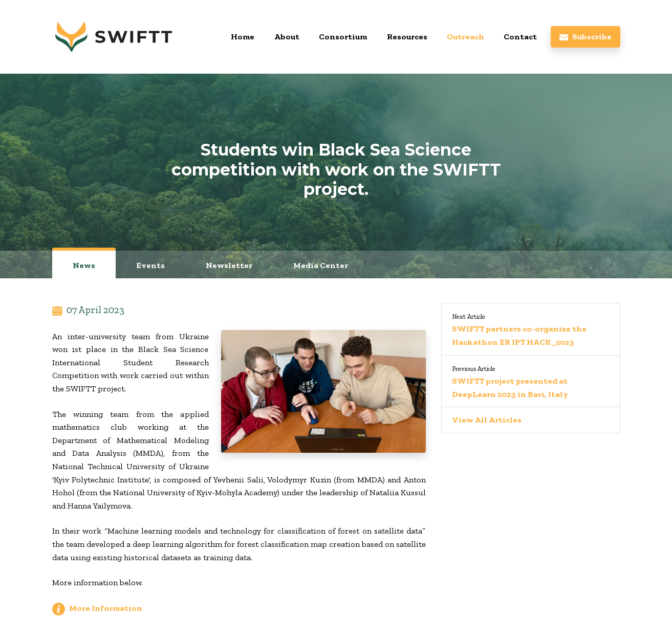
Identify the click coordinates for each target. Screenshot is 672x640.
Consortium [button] (343, 37)
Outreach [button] (465, 37)
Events (150, 265)
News (84, 265)
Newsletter (229, 265)
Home (243, 37)
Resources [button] (407, 37)
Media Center (321, 265)
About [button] (287, 37)
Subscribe (585, 37)
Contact (520, 37)
